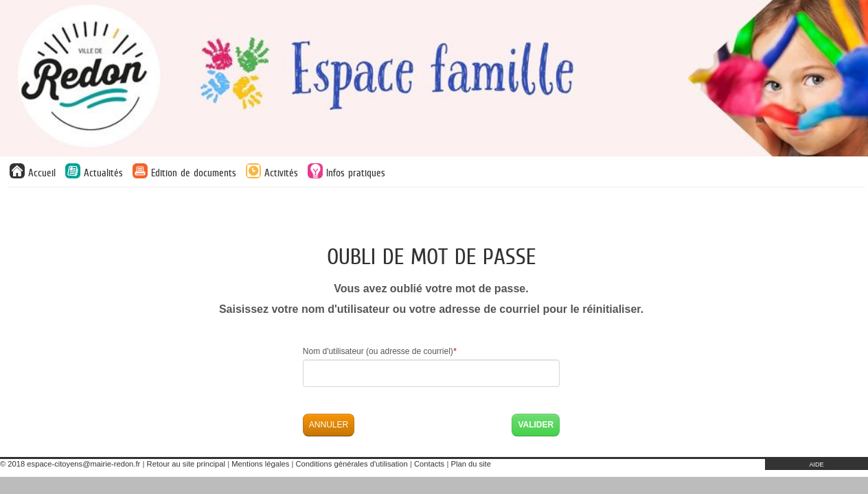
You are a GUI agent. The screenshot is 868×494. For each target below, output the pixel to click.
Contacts (429, 464)
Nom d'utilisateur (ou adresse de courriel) (380, 351)
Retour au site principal (186, 464)
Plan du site (470, 464)
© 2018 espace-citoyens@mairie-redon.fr (70, 464)
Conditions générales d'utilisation (352, 464)
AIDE (816, 464)
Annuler (329, 425)
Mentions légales (260, 464)
